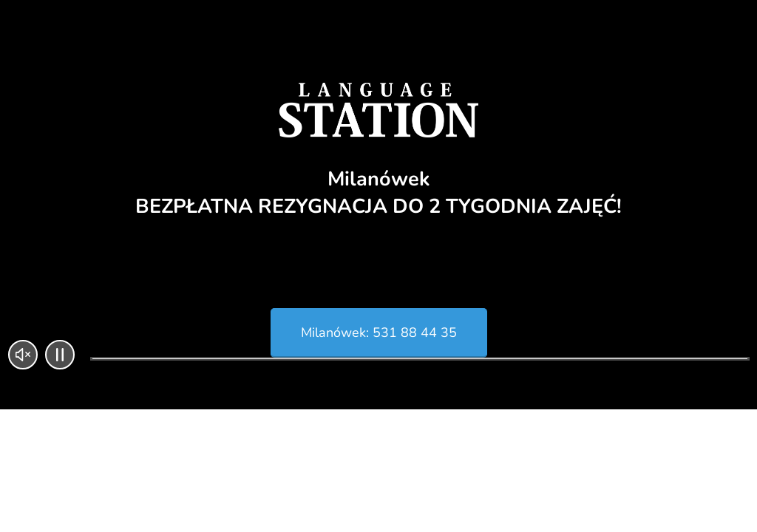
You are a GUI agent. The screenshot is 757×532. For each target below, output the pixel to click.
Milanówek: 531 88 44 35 (379, 332)
